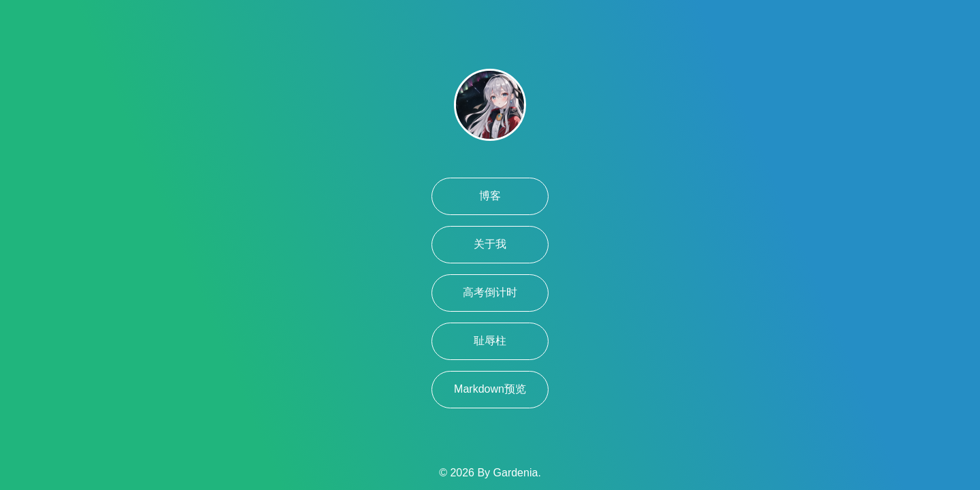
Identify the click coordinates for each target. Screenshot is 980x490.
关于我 (490, 244)
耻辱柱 (490, 341)
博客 (490, 196)
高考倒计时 (490, 292)
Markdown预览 (490, 389)
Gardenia (516, 473)
